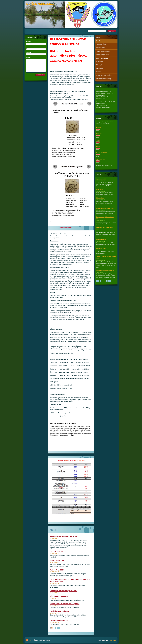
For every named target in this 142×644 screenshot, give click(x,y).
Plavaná (99, 127)
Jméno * (28, 42)
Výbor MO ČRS (101, 44)
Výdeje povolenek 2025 (103, 51)
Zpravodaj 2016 (101, 248)
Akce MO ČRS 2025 (102, 58)
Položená (99, 134)
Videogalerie (100, 65)
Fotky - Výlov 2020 (57, 570)
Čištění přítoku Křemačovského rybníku (65, 604)
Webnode (113, 640)
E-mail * (28, 47)
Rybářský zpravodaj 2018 (59, 611)
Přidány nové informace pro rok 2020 (64, 591)
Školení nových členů (103, 55)
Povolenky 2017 (101, 239)
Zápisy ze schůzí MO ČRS (104, 75)
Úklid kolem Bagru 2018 (59, 620)
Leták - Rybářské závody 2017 (105, 208)
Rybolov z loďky (101, 159)
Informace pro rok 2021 (59, 551)
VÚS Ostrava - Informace (59, 596)
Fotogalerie (100, 62)
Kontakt (99, 72)
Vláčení (98, 140)
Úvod (98, 41)
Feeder (98, 146)
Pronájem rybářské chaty (104, 79)
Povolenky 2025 (101, 48)
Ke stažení (100, 68)
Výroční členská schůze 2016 (105, 271)
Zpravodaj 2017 (101, 179)
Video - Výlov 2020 (57, 561)
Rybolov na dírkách (102, 153)
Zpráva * (28, 57)
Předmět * (29, 52)
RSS (30, 640)
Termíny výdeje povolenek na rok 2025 (64, 536)
